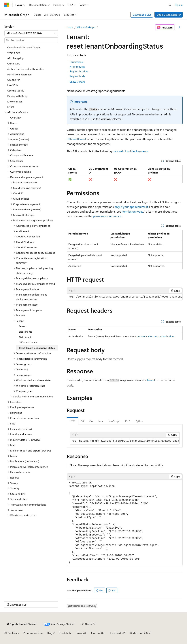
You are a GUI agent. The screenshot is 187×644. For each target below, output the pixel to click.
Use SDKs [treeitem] (13, 85)
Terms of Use (98, 633)
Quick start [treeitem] (14, 63)
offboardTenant (76, 139)
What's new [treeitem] (14, 53)
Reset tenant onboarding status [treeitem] (37, 348)
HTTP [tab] (72, 421)
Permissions (76, 62)
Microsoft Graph (86, 27)
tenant (151, 380)
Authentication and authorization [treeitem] (26, 69)
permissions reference (107, 216)
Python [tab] (139, 421)
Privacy (80, 633)
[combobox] (31, 33)
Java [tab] (101, 421)
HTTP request (77, 67)
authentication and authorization (155, 336)
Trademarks (116, 633)
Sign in (179, 5)
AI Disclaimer (12, 633)
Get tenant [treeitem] (25, 337)
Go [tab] (91, 421)
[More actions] (179, 27)
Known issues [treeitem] (15, 101)
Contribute (65, 633)
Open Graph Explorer (169, 15)
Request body (77, 76)
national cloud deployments (130, 151)
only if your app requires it (131, 207)
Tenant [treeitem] (23, 326)
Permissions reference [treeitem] (19, 74)
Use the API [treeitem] (14, 80)
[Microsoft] (7, 5)
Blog (50, 633)
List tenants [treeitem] (25, 332)
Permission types (132, 211)
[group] (125, 297)
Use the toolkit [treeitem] (16, 90)
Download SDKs (142, 15)
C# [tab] (82, 421)
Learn (70, 27)
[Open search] (170, 5)
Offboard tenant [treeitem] (28, 342)
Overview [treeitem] (15, 118)
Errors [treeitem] (11, 107)
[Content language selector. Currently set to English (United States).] (21, 624)
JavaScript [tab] (114, 421)
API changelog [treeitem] (15, 58)
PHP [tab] (128, 421)
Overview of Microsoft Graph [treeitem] (24, 47)
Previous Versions (33, 633)
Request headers (79, 71)
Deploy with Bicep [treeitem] (17, 96)
